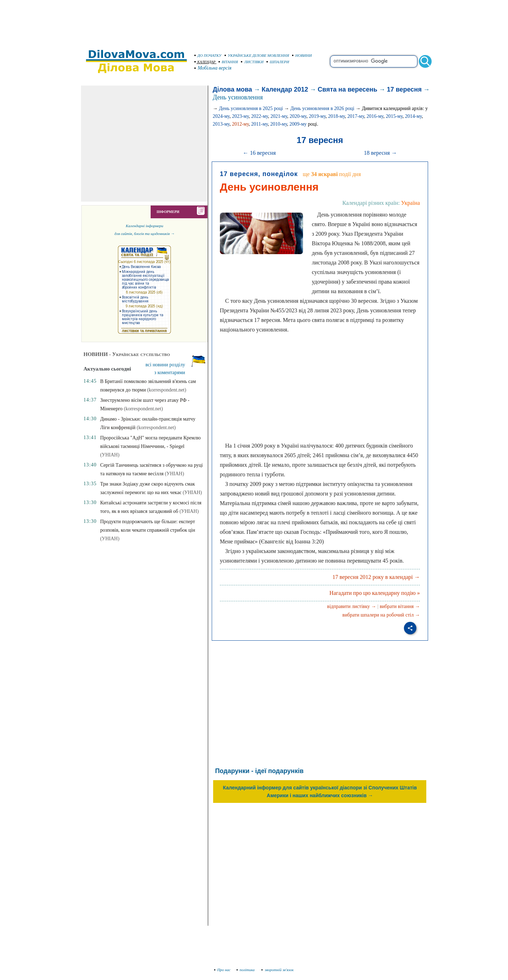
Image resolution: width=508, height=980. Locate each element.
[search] (374, 61)
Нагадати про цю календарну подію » (375, 593)
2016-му (375, 116)
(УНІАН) (110, 455)
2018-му (337, 116)
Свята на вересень (347, 89)
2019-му (317, 116)
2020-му (298, 116)
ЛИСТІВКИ (252, 62)
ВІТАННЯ (228, 62)
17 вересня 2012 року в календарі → (376, 577)
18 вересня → (380, 153)
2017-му (356, 116)
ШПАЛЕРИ (278, 62)
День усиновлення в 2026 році (322, 108)
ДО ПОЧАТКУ (208, 55)
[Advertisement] (254, 21)
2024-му (221, 116)
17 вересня (404, 89)
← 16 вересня (259, 153)
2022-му (260, 116)
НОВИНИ (302, 55)
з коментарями (170, 373)
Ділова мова (233, 89)
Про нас (223, 970)
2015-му (394, 116)
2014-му (413, 116)
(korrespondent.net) (167, 390)
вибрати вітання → (400, 606)
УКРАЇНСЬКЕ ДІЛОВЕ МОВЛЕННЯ (257, 55)
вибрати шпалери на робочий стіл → (381, 615)
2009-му (298, 124)
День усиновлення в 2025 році (251, 108)
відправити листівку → (352, 606)
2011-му (260, 124)
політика (246, 970)
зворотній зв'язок (278, 970)
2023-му (240, 116)
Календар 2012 (285, 89)
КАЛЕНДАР (205, 62)
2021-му (279, 116)
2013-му (221, 124)
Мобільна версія (213, 68)
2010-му (279, 124)
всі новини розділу (166, 365)
